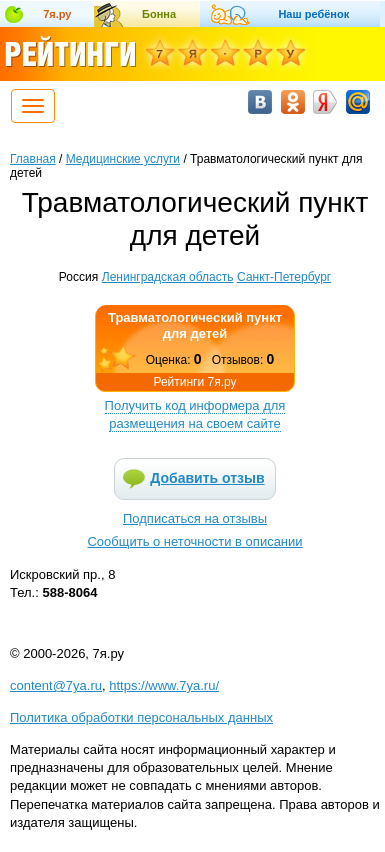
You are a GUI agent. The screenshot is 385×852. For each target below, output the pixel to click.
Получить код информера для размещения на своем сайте (195, 414)
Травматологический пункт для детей (195, 325)
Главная (33, 159)
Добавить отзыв (207, 478)
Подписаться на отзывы (195, 518)
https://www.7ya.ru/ (164, 685)
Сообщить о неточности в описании (194, 541)
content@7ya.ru (56, 685)
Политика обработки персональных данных (141, 717)
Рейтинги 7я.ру (194, 382)
